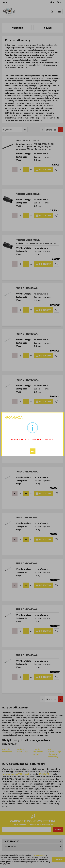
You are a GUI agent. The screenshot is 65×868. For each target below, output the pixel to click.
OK (33, 451)
